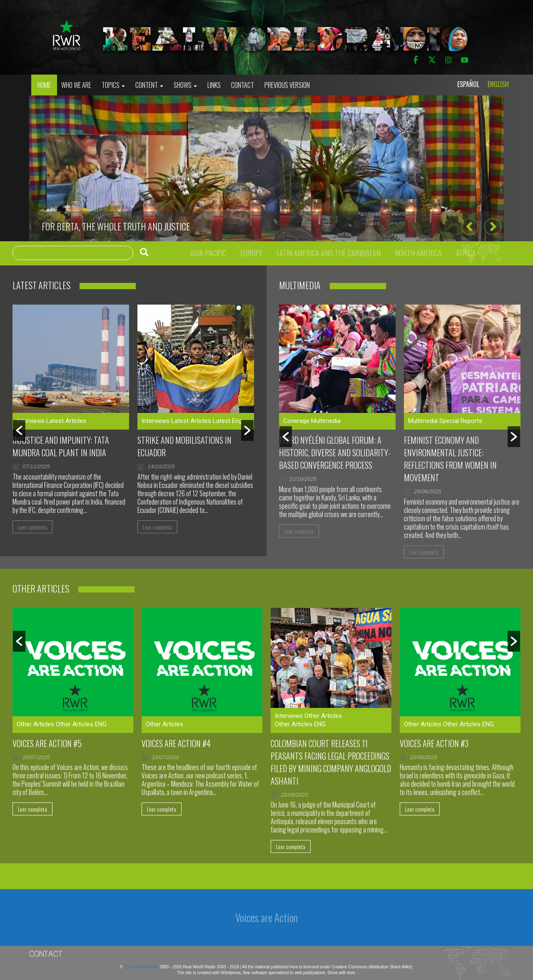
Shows (185, 85)
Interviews (31, 421)
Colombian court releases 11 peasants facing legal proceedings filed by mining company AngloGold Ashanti (331, 762)
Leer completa (32, 527)
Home (44, 85)
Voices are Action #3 (434, 743)
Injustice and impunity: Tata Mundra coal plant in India (61, 446)
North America (418, 253)
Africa (466, 253)
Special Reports (461, 421)
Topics (113, 85)
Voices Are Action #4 (176, 743)
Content (149, 85)
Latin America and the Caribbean (329, 253)
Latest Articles (66, 421)
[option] (266, 168)
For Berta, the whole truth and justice (116, 226)
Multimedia (326, 421)
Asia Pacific (208, 253)
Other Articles (35, 724)
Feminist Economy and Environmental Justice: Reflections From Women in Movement (450, 459)
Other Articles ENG (81, 724)
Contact (243, 85)
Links (214, 85)
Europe (252, 253)
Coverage (296, 421)
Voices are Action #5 (47, 743)
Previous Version (287, 85)
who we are (76, 85)
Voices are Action (266, 917)
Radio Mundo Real (142, 967)
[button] (469, 227)
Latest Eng (227, 421)
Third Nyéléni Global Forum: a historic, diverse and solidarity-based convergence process (335, 452)
